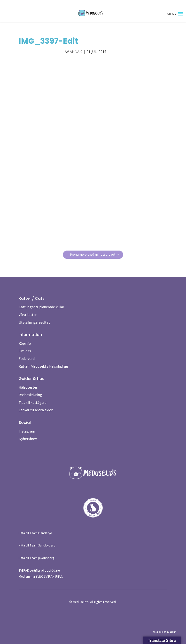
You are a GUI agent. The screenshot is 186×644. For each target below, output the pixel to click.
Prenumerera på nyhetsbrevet (93, 255)
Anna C (76, 52)
